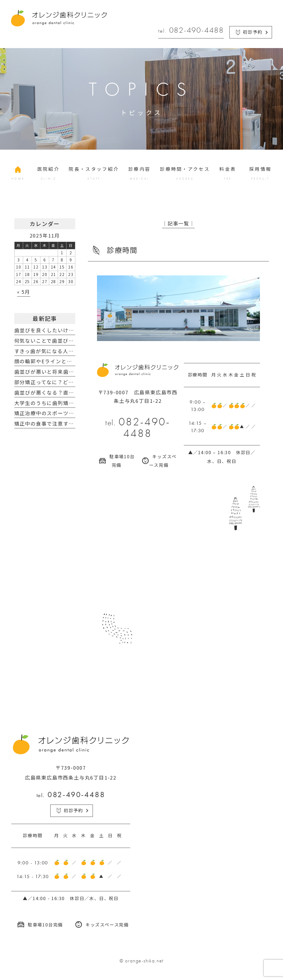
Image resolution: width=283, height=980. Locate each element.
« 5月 (24, 292)
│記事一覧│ (178, 223)
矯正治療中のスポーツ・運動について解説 (66, 413)
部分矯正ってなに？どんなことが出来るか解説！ (74, 382)
